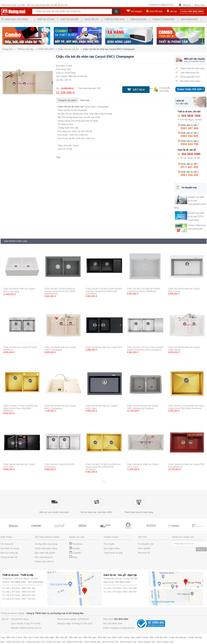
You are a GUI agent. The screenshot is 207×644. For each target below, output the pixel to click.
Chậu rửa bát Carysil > (70, 49)
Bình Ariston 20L (147, 642)
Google (75, 548)
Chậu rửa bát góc (178, 637)
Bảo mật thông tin (44, 557)
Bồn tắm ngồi (47, 637)
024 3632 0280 (123, 582)
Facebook (76, 544)
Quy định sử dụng (10, 548)
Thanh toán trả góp (113, 553)
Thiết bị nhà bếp (70, 19)
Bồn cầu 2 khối (14, 637)
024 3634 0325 (36, 582)
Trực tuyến (109, 544)
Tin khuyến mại (146, 544)
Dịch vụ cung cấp (9, 553)
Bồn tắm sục (76, 637)
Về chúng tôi (7, 544)
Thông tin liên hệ (9, 557)
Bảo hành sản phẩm (45, 553)
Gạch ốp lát (92, 19)
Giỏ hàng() (137, 11)
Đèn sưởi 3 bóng (121, 637)
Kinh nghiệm (144, 548)
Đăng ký (187, 5)
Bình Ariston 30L (129, 642)
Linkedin (75, 553)
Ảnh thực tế (144, 553)
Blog (73, 557)
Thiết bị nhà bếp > (27, 49)
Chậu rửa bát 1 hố (56, 642)
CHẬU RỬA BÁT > (48, 49)
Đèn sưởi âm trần (159, 637)
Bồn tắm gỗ (62, 637)
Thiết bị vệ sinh (46, 19)
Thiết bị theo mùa (115, 19)
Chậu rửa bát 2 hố (36, 642)
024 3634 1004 (18, 582)
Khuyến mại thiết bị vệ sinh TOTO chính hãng (196, 217)
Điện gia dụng (138, 19)
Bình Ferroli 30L (75, 642)
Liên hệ (173, 11)
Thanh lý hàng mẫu (164, 19)
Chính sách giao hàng (46, 548)
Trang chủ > (9, 49)
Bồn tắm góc (90, 637)
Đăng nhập (200, 5)
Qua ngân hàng (112, 548)
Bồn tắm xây (104, 637)
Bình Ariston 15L (165, 642)
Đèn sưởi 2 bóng (140, 637)
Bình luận (85, 100)
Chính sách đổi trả (44, 562)
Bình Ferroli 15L (111, 642)
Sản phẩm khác (189, 19)
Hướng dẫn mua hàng (46, 544)
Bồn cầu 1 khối (31, 637)
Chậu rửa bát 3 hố (15, 642)
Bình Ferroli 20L (93, 642)
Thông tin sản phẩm (67, 100)
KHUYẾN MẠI (156, 11)
